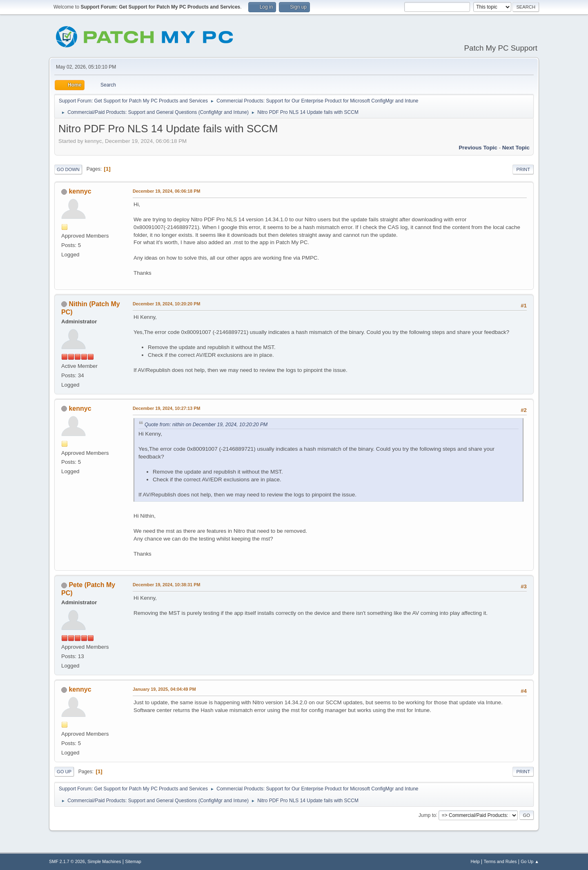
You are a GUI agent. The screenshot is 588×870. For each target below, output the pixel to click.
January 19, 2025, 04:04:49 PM (164, 689)
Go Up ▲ (530, 861)
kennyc (80, 191)
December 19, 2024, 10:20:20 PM (166, 304)
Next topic (516, 148)
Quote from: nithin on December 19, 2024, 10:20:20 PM (206, 425)
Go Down (68, 169)
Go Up (64, 772)
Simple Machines (104, 861)
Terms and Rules (500, 861)
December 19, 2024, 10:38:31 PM (166, 585)
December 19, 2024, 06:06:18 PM (166, 191)
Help (475, 861)
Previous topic (478, 148)
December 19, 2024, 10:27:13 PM (166, 408)
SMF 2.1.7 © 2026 (67, 861)
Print (523, 169)
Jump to (427, 815)
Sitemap (133, 861)
